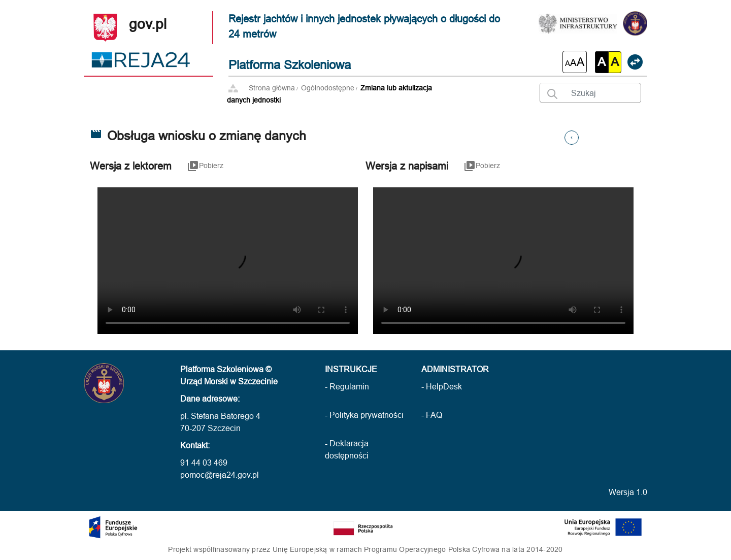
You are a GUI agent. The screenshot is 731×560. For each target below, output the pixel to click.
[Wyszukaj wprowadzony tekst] (550, 92)
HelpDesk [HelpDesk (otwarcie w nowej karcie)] (444, 386)
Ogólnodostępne (328, 88)
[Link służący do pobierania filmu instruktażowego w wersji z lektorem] (205, 174)
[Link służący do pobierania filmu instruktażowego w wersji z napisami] (482, 174)
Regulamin (349, 386)
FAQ (434, 415)
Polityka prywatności (367, 415)
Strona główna (272, 88)
